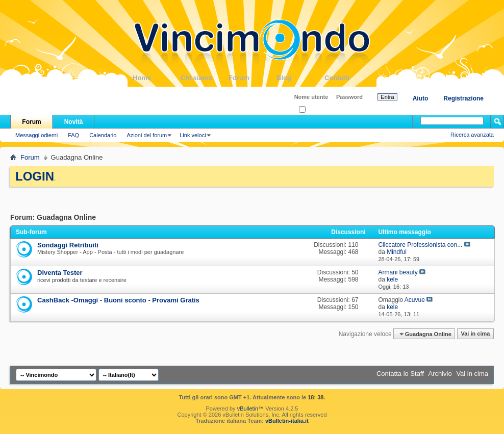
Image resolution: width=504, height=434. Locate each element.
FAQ (73, 135)
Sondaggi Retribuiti (68, 245)
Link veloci (193, 135)
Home (157, 78)
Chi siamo (205, 78)
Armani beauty (398, 272)
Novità (74, 122)
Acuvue (415, 300)
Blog (300, 78)
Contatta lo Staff (400, 374)
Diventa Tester (60, 273)
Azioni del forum (147, 135)
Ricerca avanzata (472, 135)
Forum (253, 78)
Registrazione (463, 98)
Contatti (348, 78)
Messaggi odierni (36, 135)
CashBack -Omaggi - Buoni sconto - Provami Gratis (118, 300)
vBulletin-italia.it (287, 421)
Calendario (103, 135)
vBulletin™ (251, 409)
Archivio (440, 374)
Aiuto (421, 98)
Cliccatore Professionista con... (420, 245)
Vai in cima (475, 334)
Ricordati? (314, 110)
